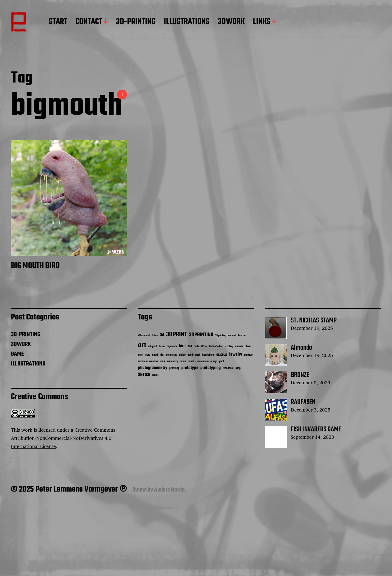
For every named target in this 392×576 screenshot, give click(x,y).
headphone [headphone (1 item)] (208, 355)
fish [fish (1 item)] (162, 355)
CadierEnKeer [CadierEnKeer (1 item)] (216, 347)
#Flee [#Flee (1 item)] (155, 336)
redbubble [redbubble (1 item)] (228, 368)
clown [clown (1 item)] (248, 347)
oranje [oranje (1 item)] (214, 362)
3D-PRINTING (136, 22)
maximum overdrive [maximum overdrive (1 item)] (148, 362)
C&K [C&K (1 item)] (190, 347)
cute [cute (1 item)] (148, 355)
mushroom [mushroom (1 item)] (203, 362)
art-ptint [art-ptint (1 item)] (153, 347)
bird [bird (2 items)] (182, 346)
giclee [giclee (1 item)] (182, 355)
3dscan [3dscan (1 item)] (242, 336)
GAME (17, 354)
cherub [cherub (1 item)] (239, 347)
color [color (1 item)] (141, 355)
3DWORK (231, 22)
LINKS (262, 22)
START (58, 22)
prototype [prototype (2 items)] (190, 368)
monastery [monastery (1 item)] (172, 362)
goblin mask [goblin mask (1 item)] (194, 355)
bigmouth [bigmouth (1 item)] (172, 347)
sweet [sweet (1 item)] (155, 375)
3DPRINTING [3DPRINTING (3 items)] (201, 335)
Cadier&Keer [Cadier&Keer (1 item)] (200, 347)
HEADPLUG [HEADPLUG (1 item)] (222, 355)
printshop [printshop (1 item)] (174, 368)
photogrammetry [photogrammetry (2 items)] (153, 368)
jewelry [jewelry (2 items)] (236, 354)
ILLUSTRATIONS (187, 22)
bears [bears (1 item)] (162, 347)
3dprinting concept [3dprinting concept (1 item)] (226, 336)
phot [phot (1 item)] (222, 362)
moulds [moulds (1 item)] (192, 362)
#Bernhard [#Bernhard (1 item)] (144, 336)
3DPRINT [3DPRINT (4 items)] (177, 335)
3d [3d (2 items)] (162, 335)
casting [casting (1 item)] (229, 347)
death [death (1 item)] (155, 355)
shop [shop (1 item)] (238, 368)
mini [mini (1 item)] (163, 362)
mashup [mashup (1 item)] (248, 355)
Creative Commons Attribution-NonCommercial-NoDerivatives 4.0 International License (63, 438)
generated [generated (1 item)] (172, 355)
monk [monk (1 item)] (183, 362)
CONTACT (89, 22)
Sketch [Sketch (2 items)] (144, 375)
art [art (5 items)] (142, 345)
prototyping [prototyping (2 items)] (211, 368)
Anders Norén (169, 490)
